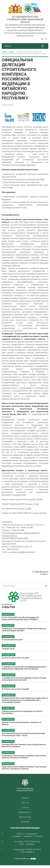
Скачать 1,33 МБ (24, 508)
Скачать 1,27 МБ (32, 504)
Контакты (25, 822)
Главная (4, 52)
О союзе (25, 808)
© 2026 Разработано (22, 859)
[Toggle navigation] (43, 46)
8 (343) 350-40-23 (34, 849)
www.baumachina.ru (9, 536)
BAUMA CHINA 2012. (28, 165)
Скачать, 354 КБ (39, 513)
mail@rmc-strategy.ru (31, 533)
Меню (8, 46)
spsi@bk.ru (44, 574)
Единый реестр (25, 812)
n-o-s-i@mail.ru (13, 552)
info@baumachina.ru (15, 533)
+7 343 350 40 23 (40, 572)
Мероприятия (25, 817)
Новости (12, 52)
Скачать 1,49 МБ (35, 499)
